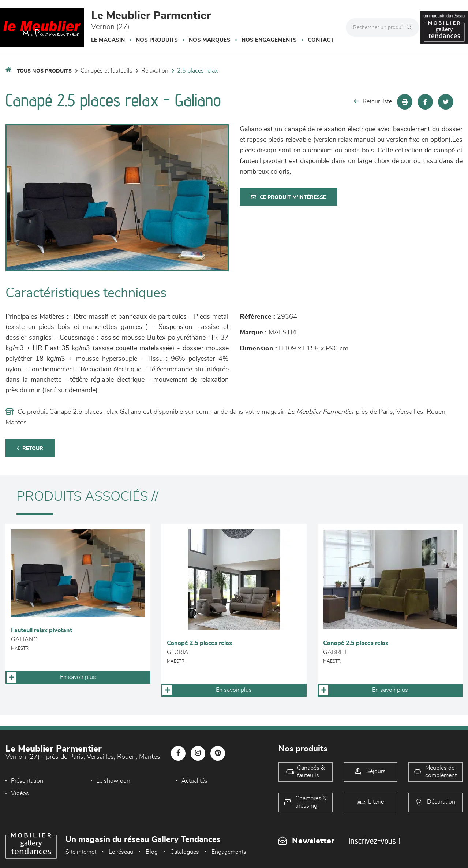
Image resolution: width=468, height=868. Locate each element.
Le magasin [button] (108, 40)
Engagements (229, 852)
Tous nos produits (44, 71)
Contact (321, 40)
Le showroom (114, 781)
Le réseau (121, 852)
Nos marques (210, 40)
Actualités (194, 781)
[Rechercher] (411, 27)
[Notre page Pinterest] (218, 753)
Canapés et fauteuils (106, 71)
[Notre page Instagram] (198, 753)
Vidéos (20, 793)
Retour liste (373, 101)
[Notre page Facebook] (178, 753)
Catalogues (185, 852)
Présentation (27, 781)
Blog (152, 852)
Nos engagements (269, 40)
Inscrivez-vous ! (374, 841)
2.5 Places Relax (197, 71)
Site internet (81, 852)
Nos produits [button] (157, 40)
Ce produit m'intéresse (289, 197)
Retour (30, 448)
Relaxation (155, 71)
